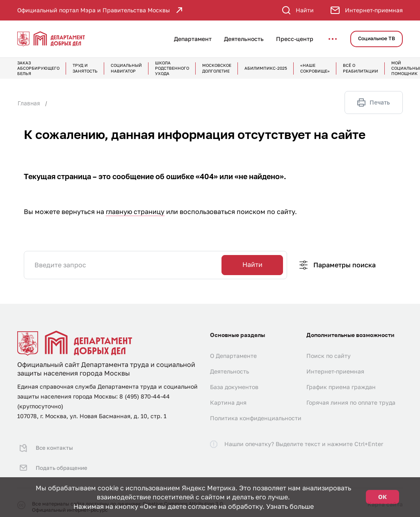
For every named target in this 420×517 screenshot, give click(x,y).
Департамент (193, 39)
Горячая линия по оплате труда (351, 402)
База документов (234, 387)
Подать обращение (52, 461)
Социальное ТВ (377, 38)
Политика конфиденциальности (256, 418)
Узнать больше (290, 506)
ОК (382, 497)
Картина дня (228, 402)
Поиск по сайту (329, 356)
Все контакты (45, 446)
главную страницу (135, 212)
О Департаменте (233, 356)
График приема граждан (341, 387)
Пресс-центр (295, 39)
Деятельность (244, 39)
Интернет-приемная (335, 371)
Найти (252, 264)
